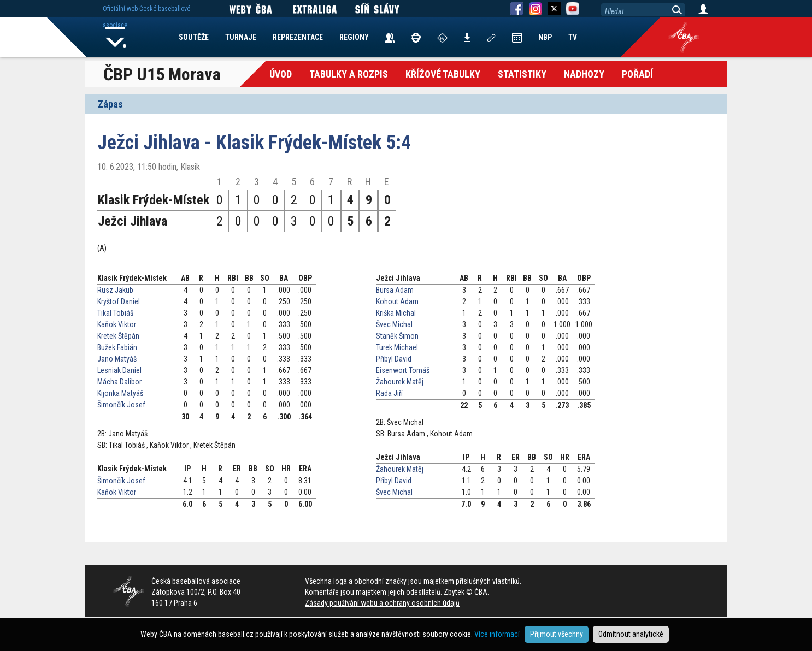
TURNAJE (241, 37)
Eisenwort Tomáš (403, 370)
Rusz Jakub (115, 290)
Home (116, 37)
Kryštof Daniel (119, 301)
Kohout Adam (397, 301)
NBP (545, 37)
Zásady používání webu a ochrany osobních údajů (382, 603)
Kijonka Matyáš (120, 393)
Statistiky (522, 74)
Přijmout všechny (557, 634)
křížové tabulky (443, 74)
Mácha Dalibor (119, 382)
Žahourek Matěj (400, 382)
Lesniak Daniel (119, 370)
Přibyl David (394, 359)
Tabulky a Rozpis (349, 74)
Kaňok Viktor (117, 324)
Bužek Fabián (117, 347)
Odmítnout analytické (631, 634)
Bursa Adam (395, 290)
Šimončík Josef (121, 405)
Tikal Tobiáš (115, 313)
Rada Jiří (389, 393)
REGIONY (354, 37)
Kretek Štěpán (118, 336)
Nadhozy (584, 74)
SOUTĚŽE (194, 37)
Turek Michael (397, 347)
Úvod (281, 74)
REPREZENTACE (298, 37)
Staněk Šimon (397, 336)
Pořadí (637, 74)
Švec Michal (394, 324)
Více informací (497, 634)
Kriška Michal (396, 313)
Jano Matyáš (117, 359)
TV (573, 37)
